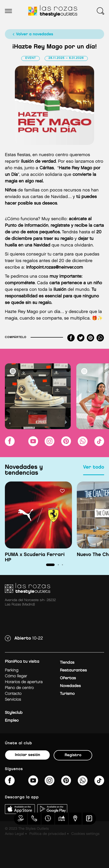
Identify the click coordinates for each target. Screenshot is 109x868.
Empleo (12, 721)
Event (30, 58)
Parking (12, 670)
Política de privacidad (48, 834)
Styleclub (14, 713)
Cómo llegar (16, 676)
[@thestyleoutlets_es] (99, 444)
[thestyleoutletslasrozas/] (10, 444)
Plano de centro (19, 688)
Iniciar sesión (27, 755)
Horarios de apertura (24, 682)
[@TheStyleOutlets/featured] (33, 444)
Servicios (13, 700)
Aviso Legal (14, 834)
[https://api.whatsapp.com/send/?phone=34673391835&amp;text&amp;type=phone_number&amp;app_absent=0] (83, 444)
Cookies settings (85, 834)
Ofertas (68, 678)
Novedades (70, 686)
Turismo (67, 694)
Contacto (13, 694)
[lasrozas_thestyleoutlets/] (50, 444)
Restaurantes (73, 670)
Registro (73, 755)
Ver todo (94, 467)
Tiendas (67, 663)
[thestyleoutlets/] (66, 444)
